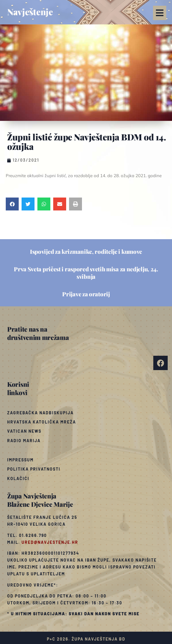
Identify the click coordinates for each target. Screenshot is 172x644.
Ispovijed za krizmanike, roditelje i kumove (86, 251)
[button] (160, 13)
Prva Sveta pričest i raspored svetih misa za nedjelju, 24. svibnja (86, 273)
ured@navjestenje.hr (50, 542)
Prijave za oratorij (86, 294)
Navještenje (30, 12)
